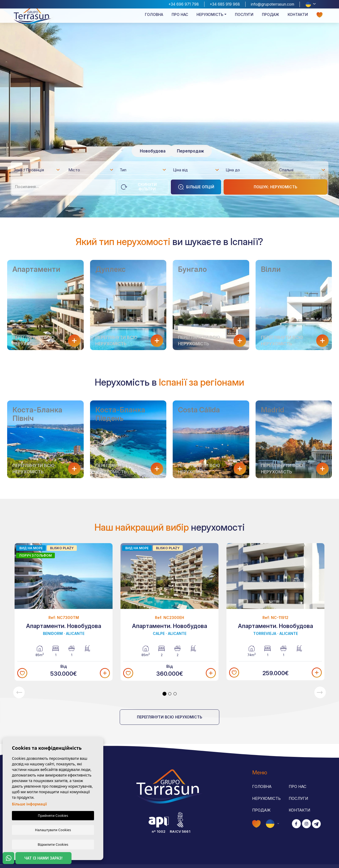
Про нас (180, 20)
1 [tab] (164, 694)
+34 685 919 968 (225, 4)
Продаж (271, 20)
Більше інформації (29, 804)
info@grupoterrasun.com (273, 4)
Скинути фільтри (139, 187)
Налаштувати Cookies (53, 830)
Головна (154, 20)
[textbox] (38, 171)
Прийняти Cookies (53, 815)
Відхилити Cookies (53, 844)
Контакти (298, 20)
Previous (19, 692)
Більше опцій (196, 187)
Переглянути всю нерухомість (169, 717)
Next (320, 692)
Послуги (244, 20)
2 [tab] (170, 694)
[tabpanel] (169, 612)
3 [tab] (175, 694)
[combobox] (37, 170)
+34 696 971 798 (184, 4)
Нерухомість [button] (210, 20)
